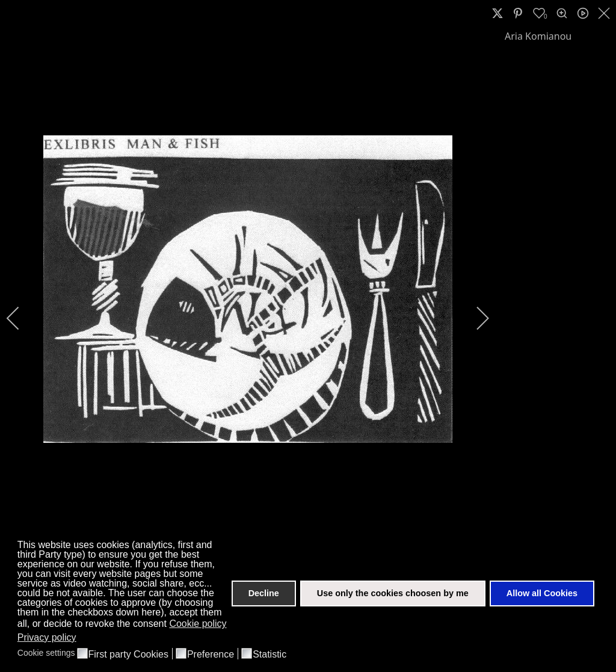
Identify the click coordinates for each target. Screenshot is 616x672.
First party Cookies (128, 655)
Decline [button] (264, 593)
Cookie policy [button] (198, 624)
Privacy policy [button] (47, 637)
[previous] (21, 318)
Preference (211, 655)
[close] (605, 13)
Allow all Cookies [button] (542, 593)
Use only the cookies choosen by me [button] (393, 593)
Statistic (269, 655)
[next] (475, 318)
